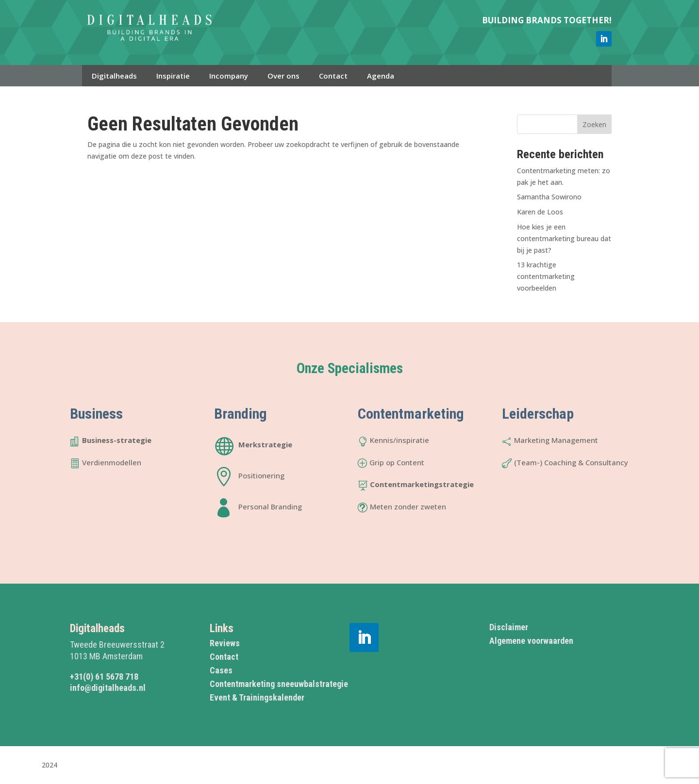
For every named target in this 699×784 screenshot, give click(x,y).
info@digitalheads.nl (108, 688)
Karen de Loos (540, 212)
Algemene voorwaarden (531, 641)
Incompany (229, 76)
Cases (221, 670)
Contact (333, 76)
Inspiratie (173, 76)
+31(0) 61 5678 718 (104, 677)
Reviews (225, 643)
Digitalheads (114, 76)
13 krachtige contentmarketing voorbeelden (546, 276)
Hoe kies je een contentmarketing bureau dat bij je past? (564, 238)
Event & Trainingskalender (257, 697)
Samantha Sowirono (549, 197)
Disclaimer (509, 627)
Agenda (381, 76)
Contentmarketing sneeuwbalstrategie (279, 684)
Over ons (283, 76)
